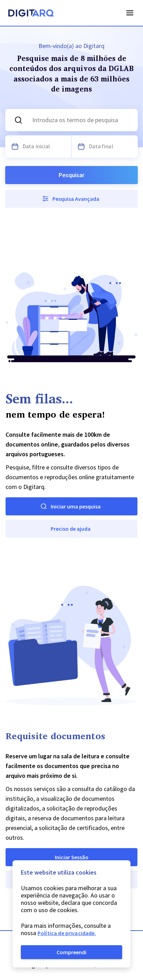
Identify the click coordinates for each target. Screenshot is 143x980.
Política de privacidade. (67, 933)
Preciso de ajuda (71, 529)
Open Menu (130, 13)
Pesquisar (71, 175)
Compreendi (71, 952)
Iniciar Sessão (72, 857)
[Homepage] (31, 14)
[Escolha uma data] (15, 147)
